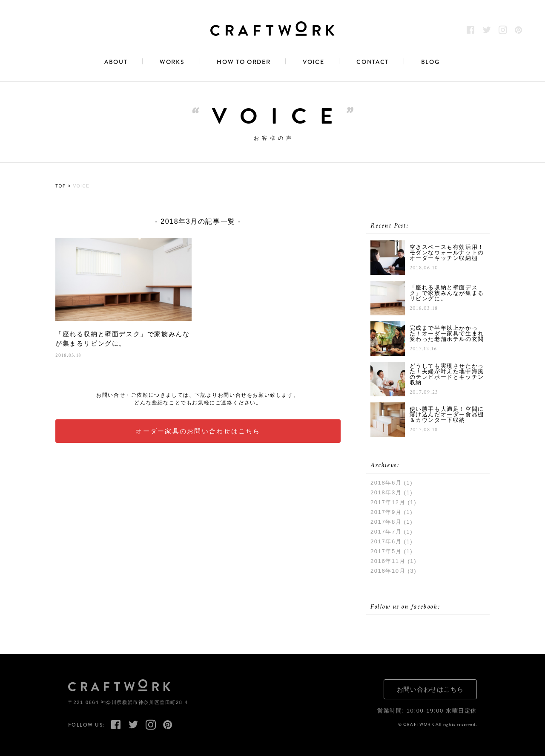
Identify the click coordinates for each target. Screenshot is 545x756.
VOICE (313, 62)
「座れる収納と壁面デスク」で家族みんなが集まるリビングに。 (122, 339)
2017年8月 (386, 522)
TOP (61, 186)
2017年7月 (386, 532)
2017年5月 (386, 551)
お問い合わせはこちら (430, 689)
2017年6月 (386, 541)
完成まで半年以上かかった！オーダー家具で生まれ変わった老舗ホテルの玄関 (447, 334)
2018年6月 (386, 483)
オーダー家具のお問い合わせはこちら (198, 431)
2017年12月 (388, 502)
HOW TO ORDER (244, 62)
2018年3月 (386, 492)
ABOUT (116, 62)
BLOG (430, 62)
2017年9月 (386, 512)
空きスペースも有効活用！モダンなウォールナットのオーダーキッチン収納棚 (447, 253)
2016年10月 (388, 571)
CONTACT (373, 62)
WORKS (172, 62)
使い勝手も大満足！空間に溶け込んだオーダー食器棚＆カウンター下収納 (447, 415)
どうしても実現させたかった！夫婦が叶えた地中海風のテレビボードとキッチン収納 (447, 374)
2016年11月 (388, 561)
